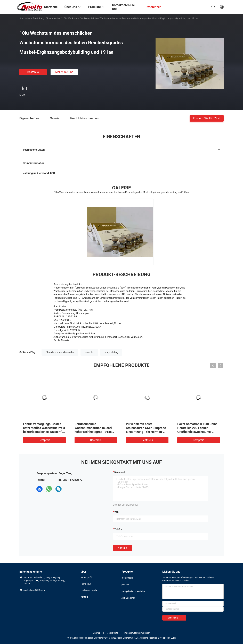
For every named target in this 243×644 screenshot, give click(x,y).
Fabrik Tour (86, 584)
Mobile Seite (112, 633)
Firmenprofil (86, 578)
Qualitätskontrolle (89, 590)
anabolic (89, 352)
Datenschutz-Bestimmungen (137, 633)
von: (117, 512)
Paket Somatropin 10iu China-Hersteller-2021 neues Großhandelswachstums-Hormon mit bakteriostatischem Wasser (198, 432)
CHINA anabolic (75, 638)
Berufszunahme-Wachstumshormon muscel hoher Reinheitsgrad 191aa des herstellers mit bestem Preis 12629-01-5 (93, 432)
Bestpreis (33, 72)
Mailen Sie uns (64, 72)
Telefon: (119, 529)
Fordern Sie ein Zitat (207, 118)
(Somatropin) (52, 19)
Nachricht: (120, 472)
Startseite (25, 19)
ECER (173, 638)
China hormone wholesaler (60, 352)
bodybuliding (111, 352)
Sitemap (97, 633)
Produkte (38, 19)
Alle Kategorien (128, 598)
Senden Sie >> (174, 618)
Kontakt (122, 548)
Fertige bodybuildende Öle (133, 591)
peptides (125, 585)
